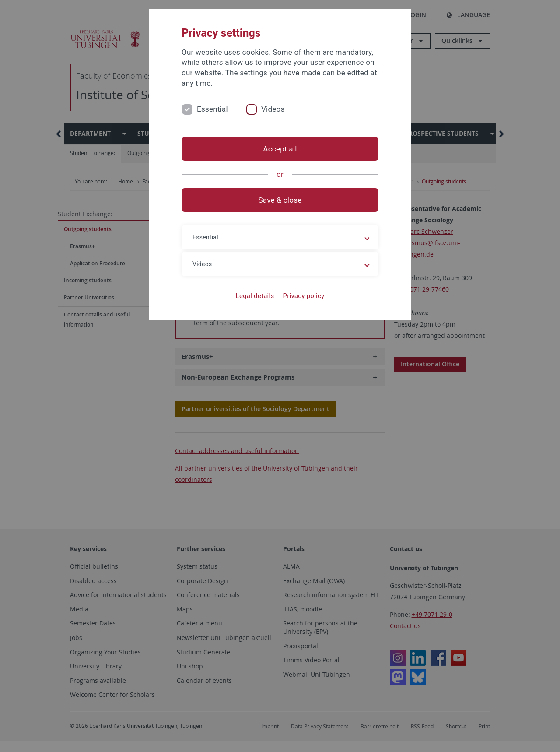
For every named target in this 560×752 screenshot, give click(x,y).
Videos (273, 109)
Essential (212, 109)
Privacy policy (303, 296)
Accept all (280, 149)
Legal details (255, 296)
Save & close (280, 200)
